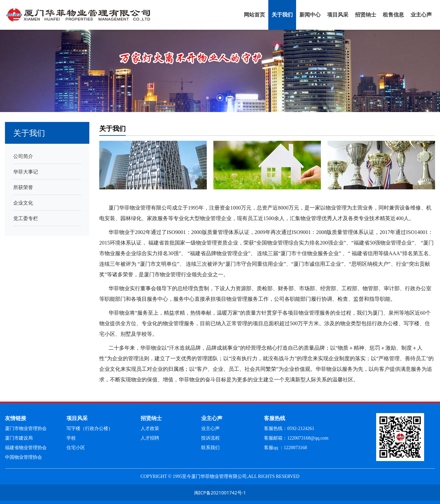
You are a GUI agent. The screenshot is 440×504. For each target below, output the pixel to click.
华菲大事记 (26, 172)
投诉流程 (210, 438)
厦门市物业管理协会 (26, 428)
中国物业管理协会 (23, 457)
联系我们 (210, 448)
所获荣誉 (23, 187)
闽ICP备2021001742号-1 (220, 493)
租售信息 (393, 15)
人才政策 (150, 428)
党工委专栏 (26, 218)
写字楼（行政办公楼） (90, 428)
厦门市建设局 (19, 438)
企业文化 (23, 203)
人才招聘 (150, 438)
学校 (71, 438)
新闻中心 (310, 15)
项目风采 (338, 15)
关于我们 (282, 15)
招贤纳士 (366, 15)
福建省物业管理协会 (26, 448)
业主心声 (421, 15)
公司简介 (23, 156)
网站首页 (254, 15)
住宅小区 (76, 448)
